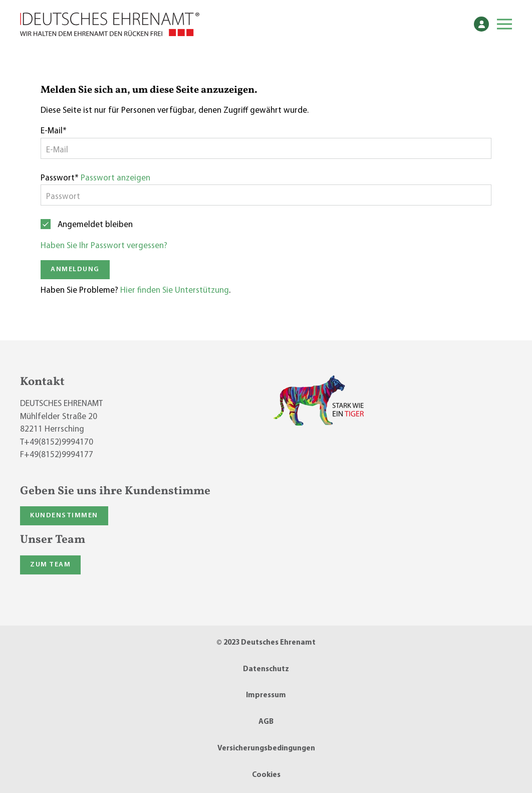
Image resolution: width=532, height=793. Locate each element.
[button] (504, 24)
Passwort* (60, 178)
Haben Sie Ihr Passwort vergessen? (104, 246)
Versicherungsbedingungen (266, 749)
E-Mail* (54, 131)
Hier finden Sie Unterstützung (175, 290)
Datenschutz (266, 669)
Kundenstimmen (64, 516)
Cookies (266, 775)
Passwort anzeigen (115, 178)
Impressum (266, 696)
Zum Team (50, 565)
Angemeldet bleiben (95, 225)
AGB (266, 722)
